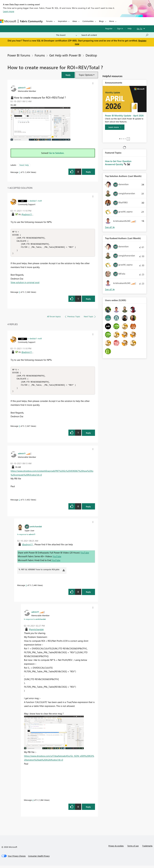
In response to (26, 537)
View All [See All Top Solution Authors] (110, 227)
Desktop (91, 55)
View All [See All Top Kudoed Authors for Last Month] (110, 289)
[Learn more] (115, 127)
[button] (68, 75)
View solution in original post (25, 284)
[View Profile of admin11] (22, 88)
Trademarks (147, 848)
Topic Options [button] (86, 75)
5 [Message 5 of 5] (19, 293)
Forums (49, 21)
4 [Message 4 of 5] (33, 802)
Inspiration (63, 21)
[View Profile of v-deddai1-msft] (35, 201)
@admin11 (27, 214)
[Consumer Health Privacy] (39, 858)
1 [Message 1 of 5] (19, 172)
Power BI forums (19, 55)
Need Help (24, 165)
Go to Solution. (57, 153)
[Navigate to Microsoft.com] (8, 21)
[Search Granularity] (67, 35)
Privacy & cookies (116, 848)
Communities (88, 21)
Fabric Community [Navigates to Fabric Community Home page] (31, 21)
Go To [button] (140, 29)
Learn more (9, 11)
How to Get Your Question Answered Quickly (118, 163)
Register (109, 28)
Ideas (75, 21)
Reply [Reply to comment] (88, 300)
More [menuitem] (112, 21)
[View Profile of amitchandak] (36, 529)
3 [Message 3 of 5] (26, 588)
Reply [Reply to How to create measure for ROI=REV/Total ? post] (88, 172)
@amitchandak (36, 632)
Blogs (101, 21)
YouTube (85, 555)
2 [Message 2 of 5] (19, 502)
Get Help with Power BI (65, 55)
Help (130, 28)
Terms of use (133, 848)
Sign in (120, 28)
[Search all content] (115, 35)
